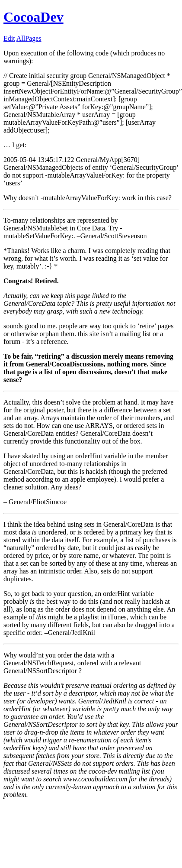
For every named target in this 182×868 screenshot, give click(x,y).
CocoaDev (34, 17)
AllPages (29, 38)
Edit (9, 38)
